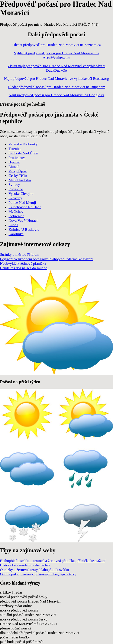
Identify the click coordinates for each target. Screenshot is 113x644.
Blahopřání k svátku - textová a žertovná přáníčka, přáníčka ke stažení (53, 561)
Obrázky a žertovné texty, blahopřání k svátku (35, 570)
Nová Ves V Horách (23, 220)
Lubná (13, 225)
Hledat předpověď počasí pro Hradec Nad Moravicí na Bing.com (56, 87)
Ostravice (16, 189)
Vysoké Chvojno (21, 193)
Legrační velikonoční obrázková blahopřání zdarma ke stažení (47, 259)
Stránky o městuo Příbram (20, 254)
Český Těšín (18, 176)
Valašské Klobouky (23, 144)
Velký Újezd (18, 171)
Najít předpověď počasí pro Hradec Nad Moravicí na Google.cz (57, 95)
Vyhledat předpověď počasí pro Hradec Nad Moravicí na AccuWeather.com (56, 55)
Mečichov (16, 211)
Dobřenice (16, 216)
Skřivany (15, 198)
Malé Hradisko (20, 180)
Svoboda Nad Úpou (23, 153)
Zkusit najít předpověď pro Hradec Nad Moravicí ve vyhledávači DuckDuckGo (56, 68)
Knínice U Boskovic (24, 229)
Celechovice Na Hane (25, 207)
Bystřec (14, 162)
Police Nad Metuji (22, 202)
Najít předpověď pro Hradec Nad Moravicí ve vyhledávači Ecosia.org (56, 78)
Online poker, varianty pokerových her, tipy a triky (38, 574)
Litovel (14, 167)
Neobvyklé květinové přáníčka (23, 263)
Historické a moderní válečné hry (25, 565)
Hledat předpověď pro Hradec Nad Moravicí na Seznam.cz (57, 45)
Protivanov (17, 158)
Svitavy (14, 185)
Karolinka (16, 234)
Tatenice (15, 149)
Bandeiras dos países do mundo (24, 268)
